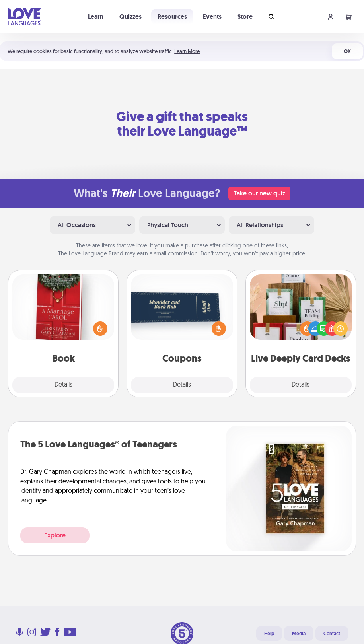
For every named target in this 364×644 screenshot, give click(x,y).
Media (299, 634)
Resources (172, 17)
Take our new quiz (259, 193)
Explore (55, 535)
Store (245, 17)
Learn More (187, 51)
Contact (332, 634)
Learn (96, 17)
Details (63, 385)
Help (269, 634)
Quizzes (130, 17)
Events (212, 17)
